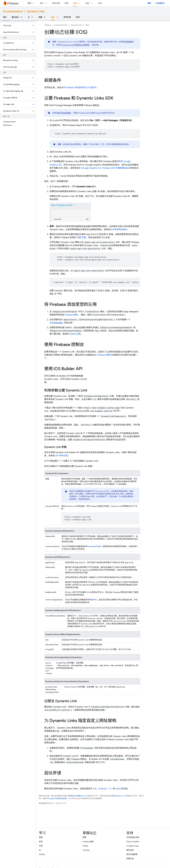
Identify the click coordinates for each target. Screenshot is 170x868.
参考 (41, 842)
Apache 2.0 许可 (122, 796)
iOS (95, 789)
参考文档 (67, 17)
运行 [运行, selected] (53, 17)
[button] (16, 26)
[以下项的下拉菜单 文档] (80, 3)
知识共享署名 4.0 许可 (80, 796)
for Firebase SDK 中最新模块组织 (106, 168)
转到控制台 (160, 3)
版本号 (94, 600)
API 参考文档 (62, 456)
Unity (118, 789)
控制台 (104, 355)
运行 (42, 3)
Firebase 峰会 (88, 842)
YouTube (86, 850)
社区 (87, 3)
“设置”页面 (81, 238)
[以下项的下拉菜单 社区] (92, 3)
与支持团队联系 (133, 837)
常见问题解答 (132, 854)
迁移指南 (128, 42)
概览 (5, 17)
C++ (110, 789)
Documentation (13, 11)
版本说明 (130, 850)
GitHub (42, 854)
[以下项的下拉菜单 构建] (34, 3)
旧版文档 (130, 859)
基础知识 (15, 17)
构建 (29, 3)
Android (102, 789)
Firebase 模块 (72, 315)
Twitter (85, 846)
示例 (78, 17)
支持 (100, 3)
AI (29, 17)
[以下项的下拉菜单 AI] (33, 17)
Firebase (48, 25)
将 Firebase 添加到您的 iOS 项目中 (80, 88)
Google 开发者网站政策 (57, 798)
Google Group (132, 846)
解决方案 (56, 3)
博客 (149, 3)
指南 (41, 837)
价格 (66, 3)
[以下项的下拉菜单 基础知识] (22, 17)
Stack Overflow (133, 842)
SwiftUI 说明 (75, 334)
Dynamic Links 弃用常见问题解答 (76, 45)
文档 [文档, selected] (75, 3)
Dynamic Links (36, 11)
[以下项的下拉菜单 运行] (47, 3)
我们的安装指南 (64, 113)
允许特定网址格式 (119, 230)
